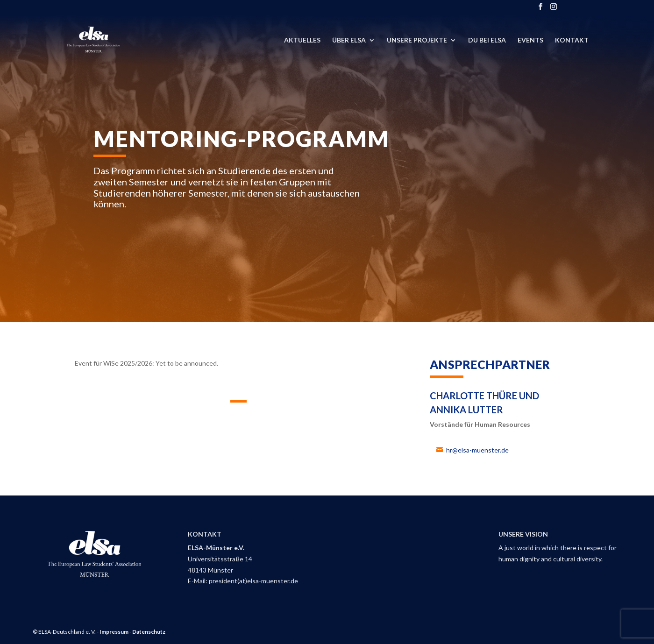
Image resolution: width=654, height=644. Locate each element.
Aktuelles (302, 40)
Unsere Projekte (417, 40)
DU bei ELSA (487, 40)
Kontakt (572, 40)
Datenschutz (149, 632)
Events (530, 40)
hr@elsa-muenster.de (477, 450)
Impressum (114, 632)
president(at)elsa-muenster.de (253, 581)
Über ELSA (349, 40)
